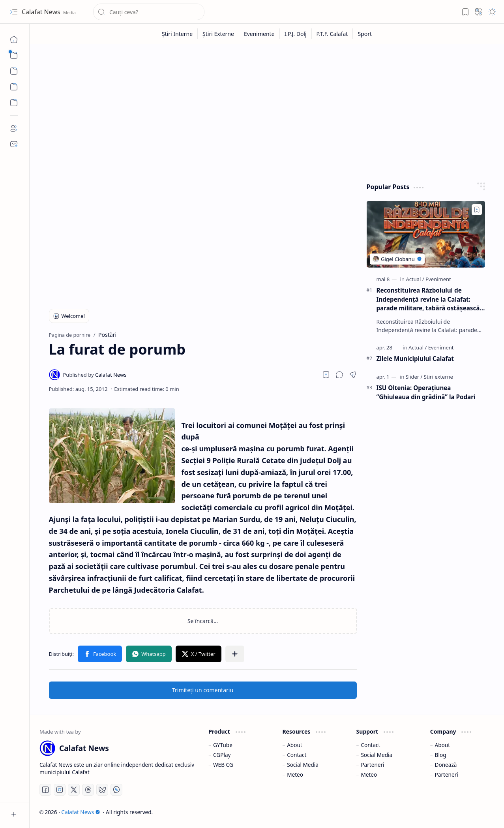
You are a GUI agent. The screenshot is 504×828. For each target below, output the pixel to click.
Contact (297, 755)
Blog (441, 755)
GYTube (223, 745)
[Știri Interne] (177, 34)
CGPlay (222, 755)
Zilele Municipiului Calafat (415, 359)
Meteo (295, 774)
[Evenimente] (259, 34)
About (295, 745)
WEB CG (223, 765)
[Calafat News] (95, 375)
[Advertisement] (267, 111)
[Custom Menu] (14, 87)
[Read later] (326, 375)
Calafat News (42, 12)
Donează (446, 765)
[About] (14, 128)
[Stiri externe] (438, 377)
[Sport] (365, 34)
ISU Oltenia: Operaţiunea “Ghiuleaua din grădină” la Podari (426, 392)
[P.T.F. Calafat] (333, 34)
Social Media (303, 765)
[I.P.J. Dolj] (296, 34)
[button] (14, 12)
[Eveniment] (438, 279)
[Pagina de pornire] (14, 39)
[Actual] (415, 279)
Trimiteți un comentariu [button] (203, 690)
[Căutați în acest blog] (149, 12)
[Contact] (14, 144)
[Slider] (414, 377)
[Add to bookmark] (477, 210)
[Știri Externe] (218, 34)
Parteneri (372, 765)
